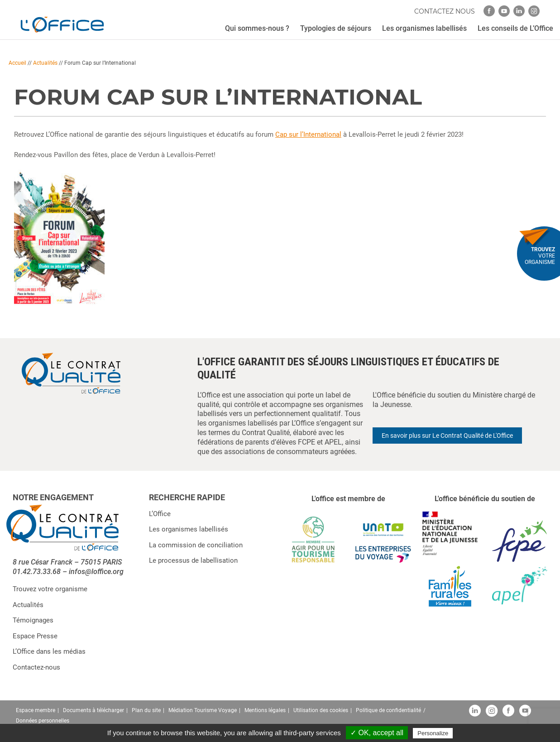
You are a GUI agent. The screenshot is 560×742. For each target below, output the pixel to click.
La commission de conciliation (196, 545)
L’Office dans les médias (49, 651)
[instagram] (534, 11)
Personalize (433, 733)
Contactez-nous (36, 667)
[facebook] (489, 11)
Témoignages (33, 620)
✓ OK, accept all (377, 733)
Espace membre (36, 710)
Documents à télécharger (93, 710)
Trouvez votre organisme (50, 589)
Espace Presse (35, 636)
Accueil (17, 63)
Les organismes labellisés (189, 529)
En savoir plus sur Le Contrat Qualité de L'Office (447, 436)
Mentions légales (265, 710)
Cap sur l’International (308, 134)
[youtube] (504, 11)
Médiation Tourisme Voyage (203, 710)
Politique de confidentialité (388, 710)
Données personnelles (43, 721)
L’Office (160, 514)
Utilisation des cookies (321, 710)
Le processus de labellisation (193, 560)
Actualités (45, 63)
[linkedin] (519, 11)
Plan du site (146, 710)
